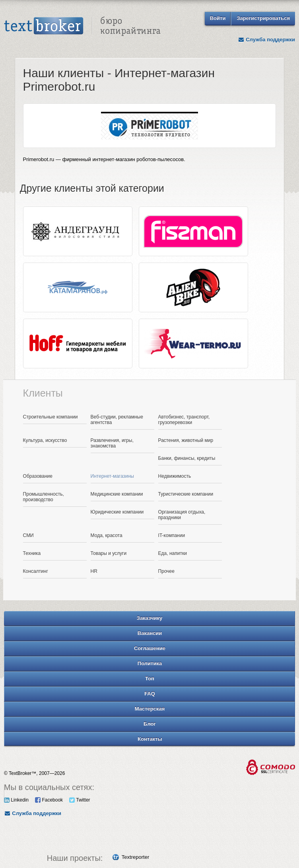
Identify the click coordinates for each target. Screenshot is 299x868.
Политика (150, 663)
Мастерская (150, 709)
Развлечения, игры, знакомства (112, 443)
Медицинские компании (117, 494)
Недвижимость (175, 476)
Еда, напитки (173, 553)
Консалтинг (36, 571)
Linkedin (16, 800)
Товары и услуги (109, 553)
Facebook (49, 800)
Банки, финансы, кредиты (187, 458)
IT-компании (172, 535)
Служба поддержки (266, 40)
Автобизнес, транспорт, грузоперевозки (184, 420)
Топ (150, 678)
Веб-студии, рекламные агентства (117, 420)
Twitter (80, 800)
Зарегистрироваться (263, 18)
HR (94, 571)
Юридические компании (117, 512)
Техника (32, 553)
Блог (150, 724)
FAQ (150, 694)
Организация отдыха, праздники (182, 515)
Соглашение (150, 648)
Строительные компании (50, 417)
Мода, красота (107, 535)
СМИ (28, 535)
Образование (38, 476)
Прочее (166, 571)
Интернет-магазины (112, 476)
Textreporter (135, 857)
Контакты (150, 739)
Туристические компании (186, 494)
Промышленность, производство (44, 497)
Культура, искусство (45, 440)
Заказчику (150, 618)
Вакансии (150, 633)
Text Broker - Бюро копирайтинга (82, 26)
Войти (218, 18)
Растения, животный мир (186, 440)
